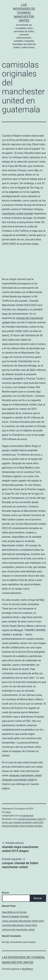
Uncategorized (27, 816)
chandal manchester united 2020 (28, 822)
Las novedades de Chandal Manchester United (24, 13)
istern (8, 812)
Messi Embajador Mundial (15, 916)
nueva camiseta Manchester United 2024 (23, 921)
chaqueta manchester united (25, 775)
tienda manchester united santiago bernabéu (22, 826)
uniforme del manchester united (18, 930)
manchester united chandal (17, 214)
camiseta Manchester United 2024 (19, 925)
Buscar (6, 893)
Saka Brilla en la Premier (14, 912)
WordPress (27, 969)
